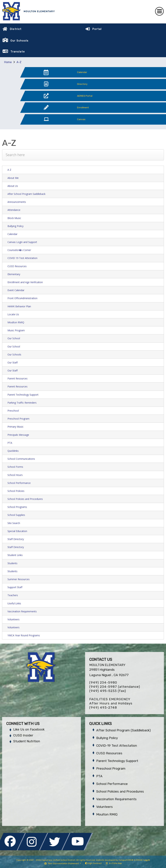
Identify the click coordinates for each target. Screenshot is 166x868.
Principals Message (18, 435)
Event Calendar (16, 290)
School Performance (19, 483)
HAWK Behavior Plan (19, 306)
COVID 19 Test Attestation (22, 258)
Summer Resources (19, 579)
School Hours (15, 475)
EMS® (139, 860)
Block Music (14, 218)
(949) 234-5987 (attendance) (115, 687)
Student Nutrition (27, 741)
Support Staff (15, 587)
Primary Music (15, 427)
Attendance (14, 210)
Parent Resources (17, 378)
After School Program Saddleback (26, 194)
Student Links (15, 555)
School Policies (16, 491)
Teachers (13, 595)
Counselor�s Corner (19, 250)
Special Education (17, 531)
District (16, 29)
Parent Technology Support (23, 395)
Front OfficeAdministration (22, 298)
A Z (9, 170)
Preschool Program (18, 419)
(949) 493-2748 (103, 707)
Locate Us (13, 314)
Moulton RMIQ (16, 322)
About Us (13, 186)
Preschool (13, 411)
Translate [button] (18, 52)
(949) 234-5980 (103, 682)
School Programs (17, 507)
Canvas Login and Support (22, 242)
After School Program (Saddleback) (123, 730)
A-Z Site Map (114, 863)
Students (12, 563)
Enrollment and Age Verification (25, 282)
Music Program (16, 330)
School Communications (21, 459)
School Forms (15, 467)
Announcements (17, 202)
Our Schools (14, 354)
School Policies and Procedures (25, 499)
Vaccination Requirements (22, 611)
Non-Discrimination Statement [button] (64, 863)
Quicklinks (13, 451)
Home (8, 62)
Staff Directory (16, 539)
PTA (10, 443)
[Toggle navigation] (159, 11)
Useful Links (14, 603)
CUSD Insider (23, 735)
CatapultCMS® (126, 860)
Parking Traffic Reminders (22, 403)
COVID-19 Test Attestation (117, 746)
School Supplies (16, 515)
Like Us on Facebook (29, 729)
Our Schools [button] (19, 41)
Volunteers (13, 619)
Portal (97, 29)
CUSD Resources (17, 266)
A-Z (19, 62)
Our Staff (13, 362)
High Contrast (95, 863)
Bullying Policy (15, 226)
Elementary (14, 274)
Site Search (14, 523)
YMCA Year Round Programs (24, 635)
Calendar (12, 234)
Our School (14, 338)
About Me (13, 178)
